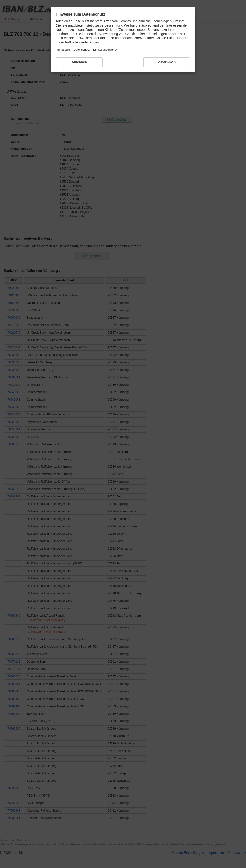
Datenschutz (82, 50)
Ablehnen (79, 62)
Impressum (63, 50)
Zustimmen (167, 62)
